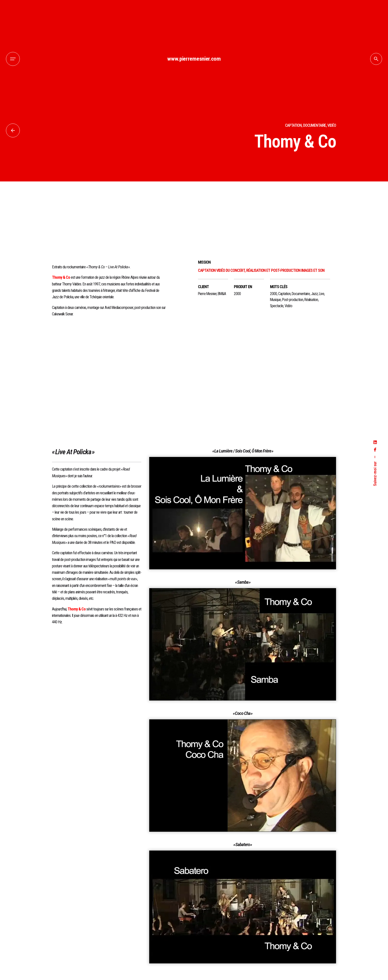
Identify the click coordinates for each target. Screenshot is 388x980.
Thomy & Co (61, 277)
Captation (284, 294)
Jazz (314, 294)
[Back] (13, 130)
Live (322, 294)
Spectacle (277, 306)
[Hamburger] (13, 59)
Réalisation (311, 300)
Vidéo (288, 306)
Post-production (293, 300)
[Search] (376, 59)
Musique (275, 300)
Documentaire (301, 294)
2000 (273, 294)
